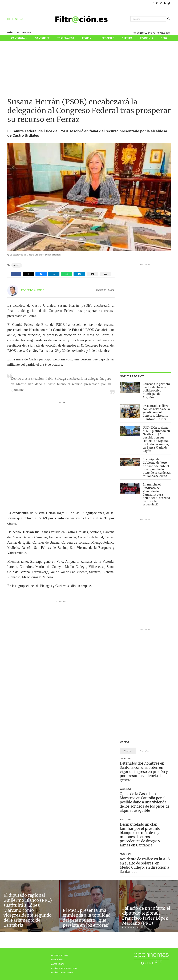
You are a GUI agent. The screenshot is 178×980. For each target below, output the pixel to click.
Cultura (127, 38)
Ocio (164, 38)
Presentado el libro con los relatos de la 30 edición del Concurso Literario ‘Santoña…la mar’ (156, 412)
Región (88, 38)
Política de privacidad (64, 968)
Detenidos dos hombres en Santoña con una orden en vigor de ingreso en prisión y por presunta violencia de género (144, 772)
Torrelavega (66, 38)
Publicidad (57, 960)
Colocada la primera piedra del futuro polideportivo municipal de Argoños (156, 391)
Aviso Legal (58, 964)
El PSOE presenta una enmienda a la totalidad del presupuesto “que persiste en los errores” (87, 918)
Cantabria (19, 38)
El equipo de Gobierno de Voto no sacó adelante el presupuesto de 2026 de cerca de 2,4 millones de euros (157, 468)
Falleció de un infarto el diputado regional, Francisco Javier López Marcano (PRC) (146, 916)
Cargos (17, 265)
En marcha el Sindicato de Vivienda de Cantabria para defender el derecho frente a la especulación (156, 494)
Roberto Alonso (33, 290)
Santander (42, 38)
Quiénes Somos (60, 955)
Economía (147, 38)
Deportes (108, 38)
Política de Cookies (62, 973)
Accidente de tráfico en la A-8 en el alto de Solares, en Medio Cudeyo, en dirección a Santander (145, 865)
